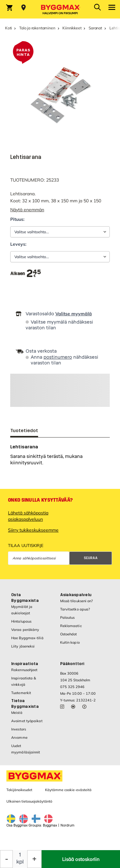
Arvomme (19, 737)
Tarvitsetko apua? (75, 609)
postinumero (58, 357)
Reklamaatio (71, 626)
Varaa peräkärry (25, 630)
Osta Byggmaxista (25, 598)
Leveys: (18, 244)
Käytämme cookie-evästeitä (68, 790)
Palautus (68, 617)
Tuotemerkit (21, 693)
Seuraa (91, 558)
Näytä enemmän (27, 210)
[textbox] (34, 274)
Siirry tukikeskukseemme (33, 530)
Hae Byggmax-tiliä (27, 638)
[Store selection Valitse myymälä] (24, 8)
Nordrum (67, 825)
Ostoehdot (69, 634)
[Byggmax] (60, 9)
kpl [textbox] (20, 862)
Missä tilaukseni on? (77, 601)
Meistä (17, 713)
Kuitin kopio (70, 642)
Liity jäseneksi (23, 646)
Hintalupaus (21, 621)
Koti (8, 28)
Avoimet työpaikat (27, 721)
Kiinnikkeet (72, 28)
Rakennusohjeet (24, 670)
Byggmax (50, 825)
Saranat (95, 28)
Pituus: (17, 219)
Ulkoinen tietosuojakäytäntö (29, 801)
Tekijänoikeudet (19, 790)
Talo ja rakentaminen (37, 28)
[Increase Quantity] (34, 859)
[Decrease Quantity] (6, 859)
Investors (19, 729)
